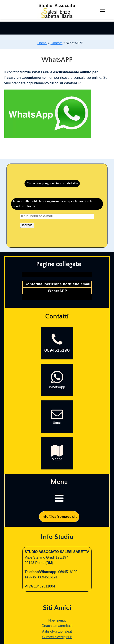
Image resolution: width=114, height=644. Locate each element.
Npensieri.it (57, 620)
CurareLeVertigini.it (57, 637)
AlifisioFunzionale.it (57, 631)
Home (42, 43)
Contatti (56, 43)
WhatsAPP (58, 291)
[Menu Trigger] (102, 9)
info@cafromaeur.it (59, 517)
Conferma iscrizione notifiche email (57, 284)
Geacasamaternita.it (57, 626)
